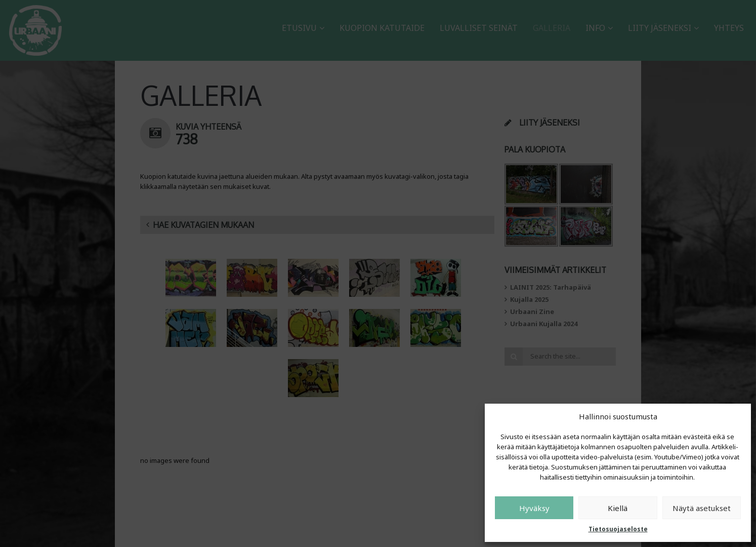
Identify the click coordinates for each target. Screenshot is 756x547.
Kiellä (618, 508)
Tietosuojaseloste (618, 529)
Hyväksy (534, 508)
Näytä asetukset (702, 508)
